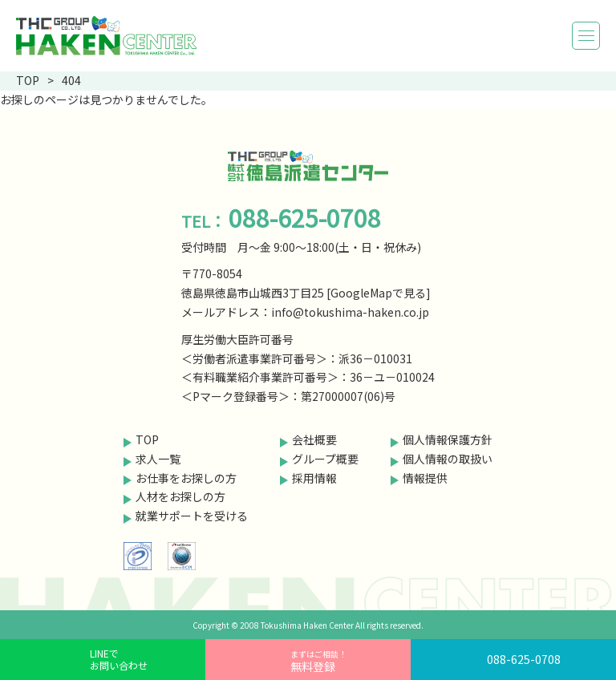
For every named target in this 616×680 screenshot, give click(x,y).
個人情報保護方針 (448, 439)
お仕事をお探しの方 (186, 478)
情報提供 (425, 478)
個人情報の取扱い (448, 459)
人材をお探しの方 (180, 496)
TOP (147, 439)
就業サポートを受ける (192, 516)
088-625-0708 (524, 659)
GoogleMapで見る (378, 293)
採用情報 (314, 478)
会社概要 (314, 439)
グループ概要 (325, 459)
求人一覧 (158, 459)
